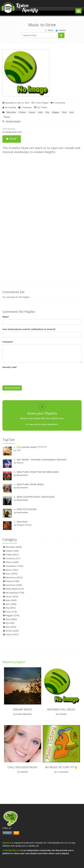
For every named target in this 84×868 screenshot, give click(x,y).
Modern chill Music (61, 709)
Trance (7, 117)
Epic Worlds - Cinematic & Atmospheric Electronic (42, 460)
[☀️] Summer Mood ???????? (32, 447)
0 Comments (58, 103)
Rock (64, 112)
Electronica (14, 578)
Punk (11, 612)
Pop (47, 112)
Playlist (60, 30)
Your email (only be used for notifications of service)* (29, 329)
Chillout (22, 112)
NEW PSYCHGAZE (27, 509)
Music (49, 30)
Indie (40, 112)
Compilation (14, 566)
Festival (12, 581)
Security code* (10, 367)
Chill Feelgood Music (23, 767)
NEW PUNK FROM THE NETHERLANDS (38, 472)
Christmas (13, 558)
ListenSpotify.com (11, 850)
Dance (12, 570)
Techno (12, 631)
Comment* (8, 342)
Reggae (56, 112)
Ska (10, 623)
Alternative (11, 112)
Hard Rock (14, 585)
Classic (32, 112)
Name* (6, 317)
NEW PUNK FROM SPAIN (30, 484)
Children (12, 551)
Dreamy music (23, 709)
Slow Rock (22, 522)
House (12, 597)
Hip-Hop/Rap (15, 593)
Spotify (6, 843)
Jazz (11, 604)
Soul (72, 112)
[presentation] (27, 376)
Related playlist (13, 121)
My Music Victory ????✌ (61, 767)
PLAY (12, 139)
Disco (11, 574)
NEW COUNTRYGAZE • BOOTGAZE (36, 497)
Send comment (12, 388)
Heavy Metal (14, 589)
